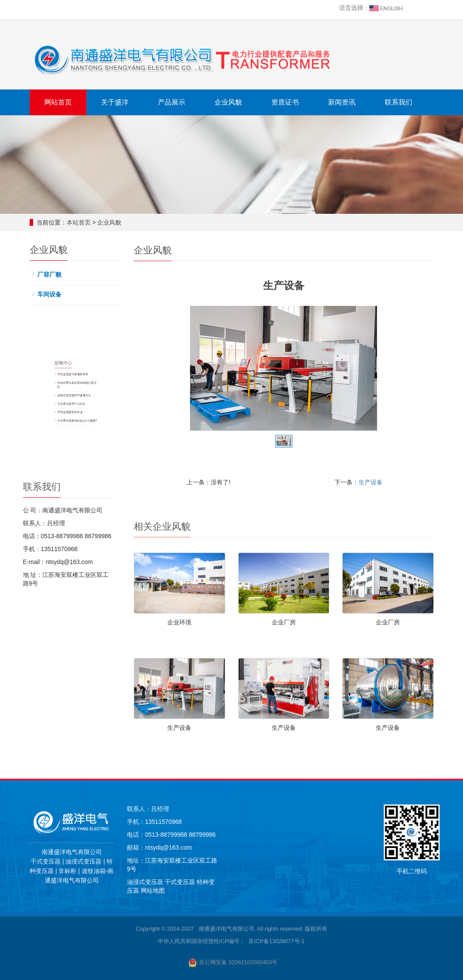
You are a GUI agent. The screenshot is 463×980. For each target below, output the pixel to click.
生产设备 (371, 702)
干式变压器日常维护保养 (200, 382)
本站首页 (83, 222)
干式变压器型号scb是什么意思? (202, 407)
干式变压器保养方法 (199, 403)
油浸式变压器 (365, 882)
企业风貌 (228, 102)
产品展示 (172, 102)
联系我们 (399, 102)
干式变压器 (401, 882)
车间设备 (59, 294)
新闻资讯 (342, 102)
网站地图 (373, 891)
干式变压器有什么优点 (199, 398)
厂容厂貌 (59, 277)
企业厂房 (284, 842)
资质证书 (285, 102)
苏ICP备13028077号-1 (276, 721)
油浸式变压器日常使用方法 (201, 394)
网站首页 (58, 102)
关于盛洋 (115, 102)
